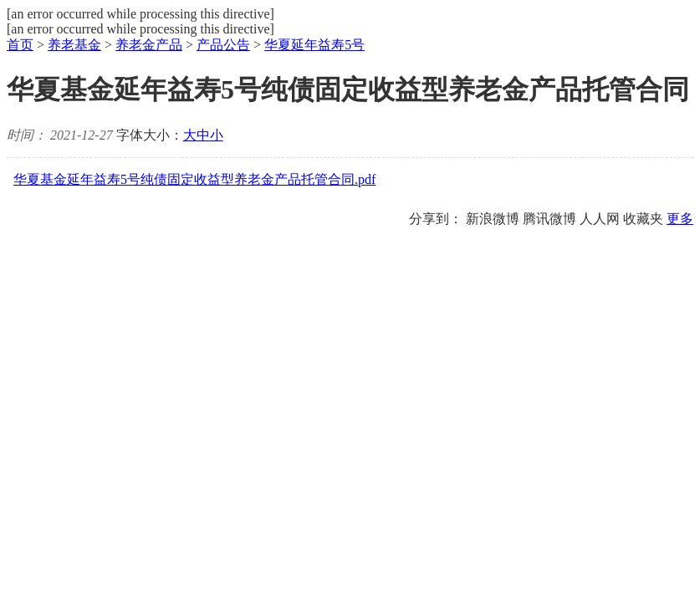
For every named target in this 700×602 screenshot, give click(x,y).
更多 (680, 219)
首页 (20, 45)
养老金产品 (149, 45)
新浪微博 (493, 219)
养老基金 (74, 45)
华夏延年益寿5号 (314, 45)
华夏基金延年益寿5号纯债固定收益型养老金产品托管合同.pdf (194, 179)
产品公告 (223, 45)
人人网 (600, 219)
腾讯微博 (549, 219)
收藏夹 (643, 219)
